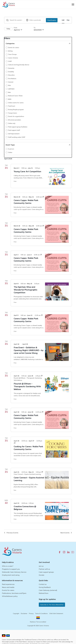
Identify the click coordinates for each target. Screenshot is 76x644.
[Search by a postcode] (34, 20)
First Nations (12, 79)
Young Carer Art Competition (27, 171)
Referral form (44, 593)
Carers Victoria (13, 58)
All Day (10, 51)
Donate (42, 575)
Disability (11, 72)
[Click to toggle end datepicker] (39, 30)
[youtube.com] (73, 552)
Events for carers (14, 48)
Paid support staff (14, 130)
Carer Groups (12, 54)
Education (11, 75)
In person (11, 149)
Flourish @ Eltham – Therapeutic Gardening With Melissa (27, 386)
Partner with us (44, 569)
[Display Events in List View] (63, 20)
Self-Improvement (14, 134)
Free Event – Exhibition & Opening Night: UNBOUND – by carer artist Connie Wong (29, 350)
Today (8, 29)
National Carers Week (15, 96)
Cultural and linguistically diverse (19, 65)
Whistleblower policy (10, 596)
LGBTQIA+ (11, 89)
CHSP (10, 61)
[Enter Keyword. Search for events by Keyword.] (14, 20)
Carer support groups (46, 572)
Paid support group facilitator (18, 127)
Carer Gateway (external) (48, 590)
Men (9, 92)
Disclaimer (24, 613)
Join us (41, 566)
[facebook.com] (60, 552)
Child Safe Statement (56, 613)
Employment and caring (11, 575)
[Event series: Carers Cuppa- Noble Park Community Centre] (43, 197)
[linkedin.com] (68, 552)
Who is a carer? (8, 566)
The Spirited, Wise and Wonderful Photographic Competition (26, 290)
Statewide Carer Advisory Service (14, 572)
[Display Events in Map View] (68, 20)
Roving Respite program (16, 110)
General (11, 82)
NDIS (10, 99)
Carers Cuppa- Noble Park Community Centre (26, 202)
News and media (8, 587)
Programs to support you (11, 569)
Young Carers (13, 113)
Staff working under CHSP (17, 137)
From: (16, 28)
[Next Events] (66, 533)
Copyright (16, 613)
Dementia (11, 68)
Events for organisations (16, 116)
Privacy (31, 613)
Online (10, 152)
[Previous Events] (11, 533)
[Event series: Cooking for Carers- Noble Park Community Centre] (15, 443)
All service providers (15, 120)
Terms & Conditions (41, 613)
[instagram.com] (64, 552)
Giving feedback (45, 587)
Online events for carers (16, 103)
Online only (12, 123)
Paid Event (12, 106)
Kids (9, 85)
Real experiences (8, 584)
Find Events (52, 20)
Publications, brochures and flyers (14, 593)
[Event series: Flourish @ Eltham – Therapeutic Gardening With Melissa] (28, 378)
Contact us (43, 584)
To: (35, 28)
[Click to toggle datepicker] (18, 30)
